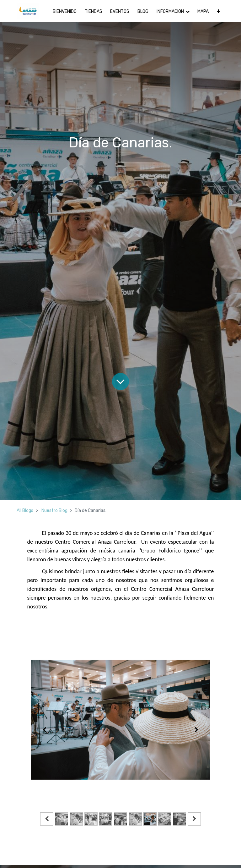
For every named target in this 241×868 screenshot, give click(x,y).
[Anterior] (44, 730)
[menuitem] (65, 11)
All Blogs (25, 511)
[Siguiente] (197, 730)
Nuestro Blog (54, 511)
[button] (219, 11)
